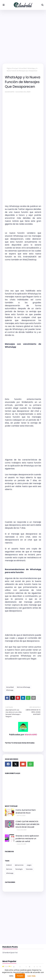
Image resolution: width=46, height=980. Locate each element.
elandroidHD (10, 92)
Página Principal (12, 68)
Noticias (9, 869)
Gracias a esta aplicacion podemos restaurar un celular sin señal (27, 839)
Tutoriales (29, 869)
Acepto (20, 976)
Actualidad (23, 68)
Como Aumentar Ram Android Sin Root (26, 811)
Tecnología (19, 869)
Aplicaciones (19, 865)
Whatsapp (10, 690)
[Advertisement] (23, 37)
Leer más (31, 976)
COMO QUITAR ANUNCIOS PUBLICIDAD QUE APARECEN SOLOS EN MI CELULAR (27, 824)
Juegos (29, 865)
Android (9, 865)
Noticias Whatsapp (23, 687)
